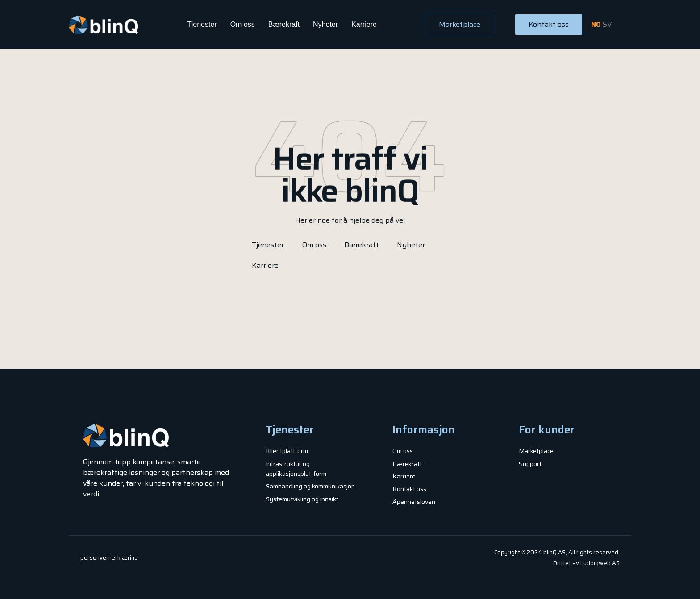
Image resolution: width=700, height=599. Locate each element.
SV (607, 24)
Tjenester (202, 24)
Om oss (243, 24)
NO (596, 24)
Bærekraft (284, 24)
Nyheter (325, 24)
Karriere (364, 24)
